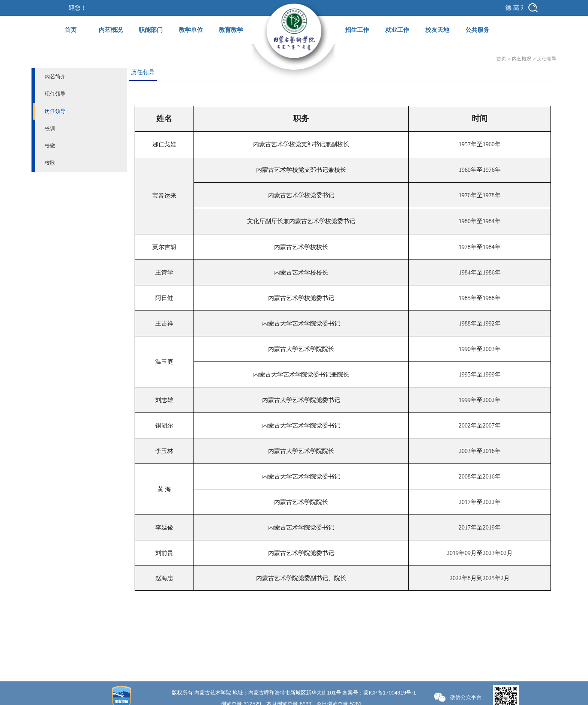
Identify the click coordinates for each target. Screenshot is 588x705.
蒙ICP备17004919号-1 (390, 693)
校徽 (50, 145)
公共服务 (477, 30)
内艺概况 (111, 30)
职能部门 (151, 30)
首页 (70, 30)
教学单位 (191, 30)
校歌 (50, 163)
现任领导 (55, 94)
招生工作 (357, 30)
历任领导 (55, 111)
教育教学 (231, 30)
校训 (50, 128)
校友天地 (437, 30)
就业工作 (397, 30)
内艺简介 (55, 76)
